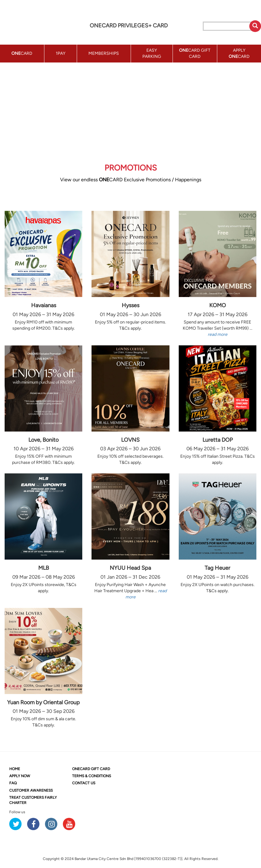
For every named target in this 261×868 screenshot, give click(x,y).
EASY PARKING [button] (152, 53)
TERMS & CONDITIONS (92, 776)
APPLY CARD (239, 53)
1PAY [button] (61, 53)
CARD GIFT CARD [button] (195, 53)
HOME (15, 769)
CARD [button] (22, 53)
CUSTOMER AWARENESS (31, 790)
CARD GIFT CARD (91, 769)
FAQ (13, 783)
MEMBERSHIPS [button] (104, 53)
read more (218, 334)
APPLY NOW (20, 776)
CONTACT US (84, 783)
